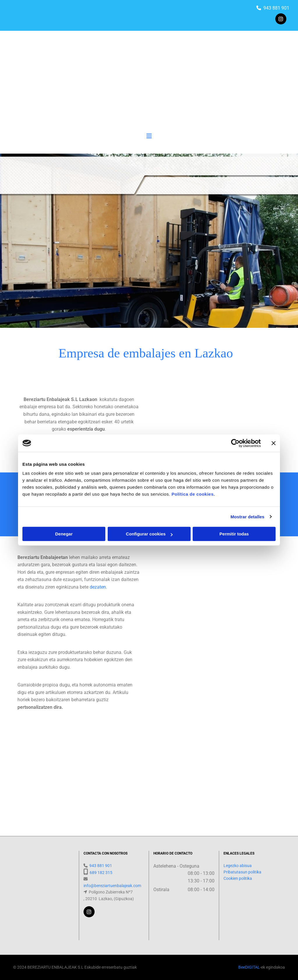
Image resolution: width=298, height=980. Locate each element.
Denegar (64, 534)
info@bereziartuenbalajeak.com (112, 886)
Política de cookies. (193, 494)
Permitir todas (234, 534)
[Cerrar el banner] (274, 443)
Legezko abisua (238, 866)
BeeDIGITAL (249, 967)
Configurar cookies (149, 534)
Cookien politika (238, 878)
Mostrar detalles (248, 517)
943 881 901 (276, 8)
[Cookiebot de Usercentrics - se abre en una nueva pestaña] (235, 443)
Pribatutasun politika (242, 872)
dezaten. (98, 587)
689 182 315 (101, 873)
